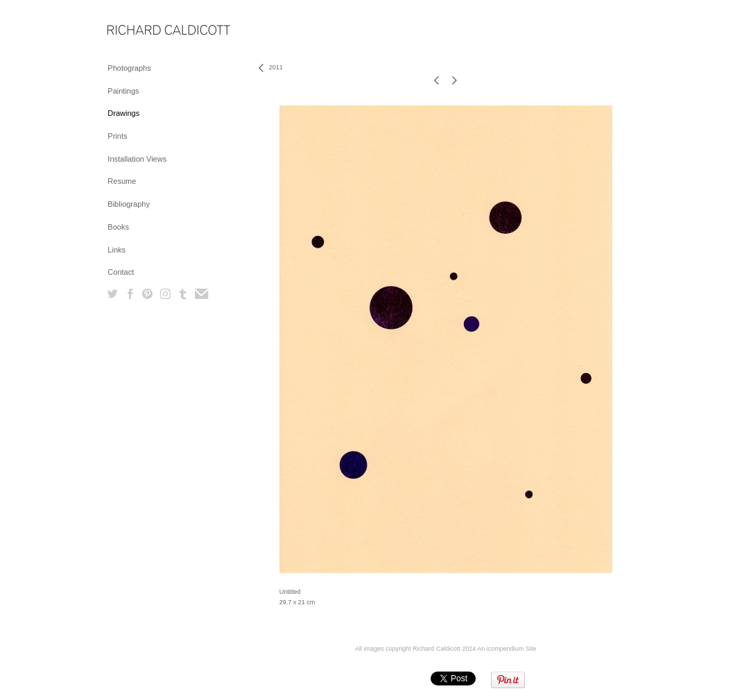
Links (116, 250)
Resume (122, 181)
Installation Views (137, 159)
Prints (117, 136)
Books (118, 227)
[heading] (142, 31)
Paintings (123, 91)
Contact (121, 272)
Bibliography (129, 204)
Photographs (129, 68)
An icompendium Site (507, 649)
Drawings (123, 113)
